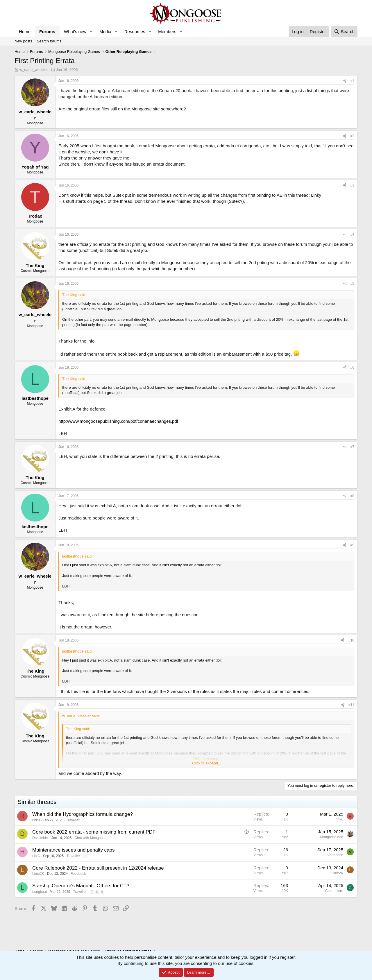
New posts (23, 41)
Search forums (49, 41)
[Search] (344, 32)
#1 (352, 81)
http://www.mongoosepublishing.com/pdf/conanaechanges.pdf (118, 421)
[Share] (345, 81)
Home (25, 32)
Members (167, 32)
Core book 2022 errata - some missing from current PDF (94, 832)
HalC (36, 856)
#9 (352, 545)
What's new (75, 32)
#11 (351, 705)
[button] (91, 32)
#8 (352, 496)
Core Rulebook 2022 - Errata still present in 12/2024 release (98, 868)
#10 (351, 640)
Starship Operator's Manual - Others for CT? (81, 886)
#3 (352, 185)
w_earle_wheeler (34, 70)
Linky (316, 195)
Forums (47, 32)
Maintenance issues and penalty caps (74, 850)
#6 (352, 368)
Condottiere (334, 891)
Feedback (78, 874)
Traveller (73, 820)
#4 (352, 234)
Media (105, 32)
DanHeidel (40, 838)
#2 (352, 136)
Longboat (40, 892)
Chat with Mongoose (90, 838)
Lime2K (38, 874)
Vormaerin (335, 855)
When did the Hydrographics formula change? (83, 814)
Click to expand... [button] (207, 763)
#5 (352, 284)
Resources (135, 32)
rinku (36, 820)
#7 (352, 447)
